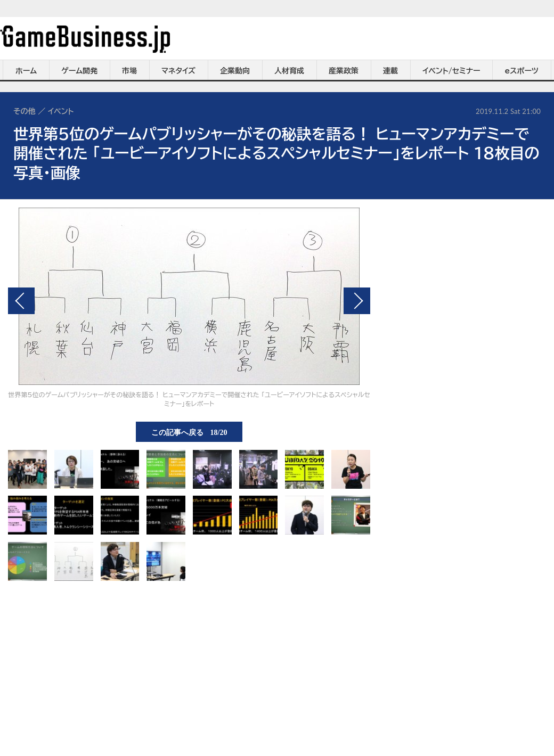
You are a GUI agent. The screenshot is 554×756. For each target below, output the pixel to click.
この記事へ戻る (189, 432)
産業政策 (344, 71)
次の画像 (357, 301)
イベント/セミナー (451, 71)
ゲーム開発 (79, 71)
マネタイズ (178, 71)
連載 (390, 71)
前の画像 (21, 301)
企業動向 (235, 71)
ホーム (26, 71)
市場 (129, 71)
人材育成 (289, 71)
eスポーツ (522, 71)
